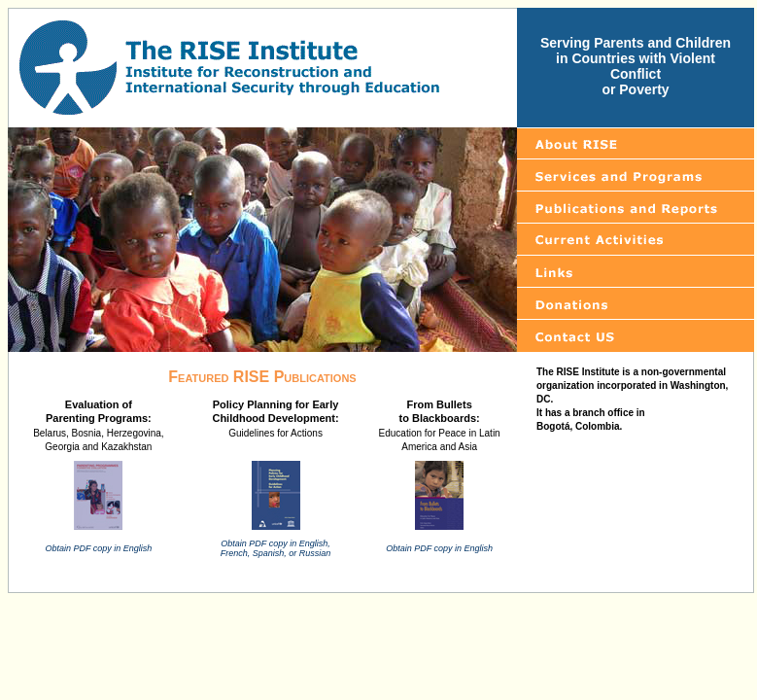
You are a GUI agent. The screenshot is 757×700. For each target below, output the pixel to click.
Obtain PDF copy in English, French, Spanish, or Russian (276, 548)
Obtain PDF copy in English (98, 548)
